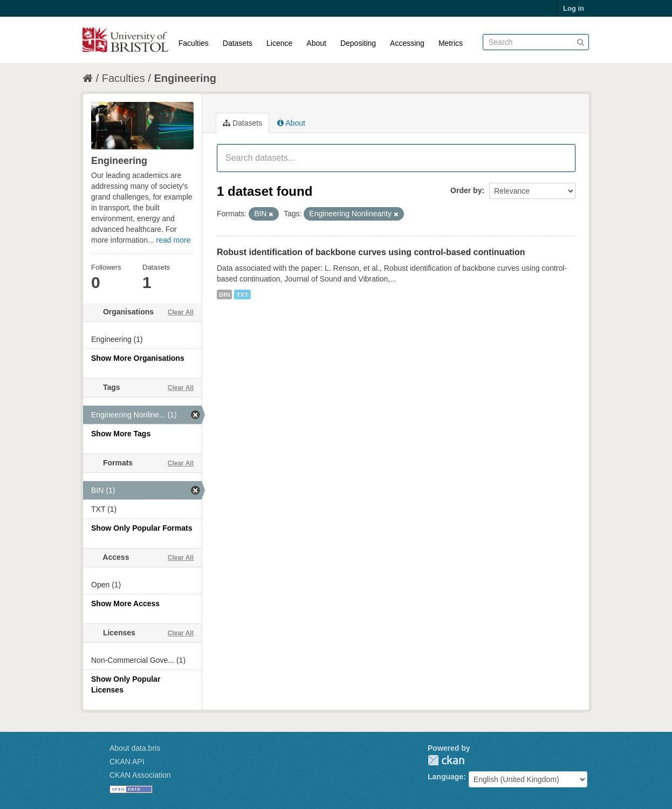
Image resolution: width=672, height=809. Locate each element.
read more (174, 240)
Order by (466, 190)
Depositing (358, 43)
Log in (574, 8)
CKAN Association (140, 775)
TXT (242, 294)
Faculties (194, 43)
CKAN (446, 760)
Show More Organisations (138, 358)
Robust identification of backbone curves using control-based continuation (371, 252)
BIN (224, 294)
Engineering (185, 78)
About (316, 43)
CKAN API (127, 762)
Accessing (407, 43)
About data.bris (135, 748)
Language (445, 777)
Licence (279, 43)
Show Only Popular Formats (142, 528)
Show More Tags (121, 434)
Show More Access (125, 604)
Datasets (238, 43)
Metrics (451, 43)
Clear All (181, 312)
